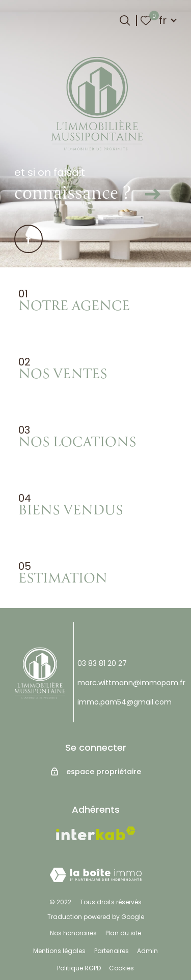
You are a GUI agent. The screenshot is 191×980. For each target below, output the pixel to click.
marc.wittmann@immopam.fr (131, 683)
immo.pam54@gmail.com (125, 702)
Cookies (121, 968)
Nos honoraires (73, 933)
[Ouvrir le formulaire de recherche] (125, 20)
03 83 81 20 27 (102, 663)
